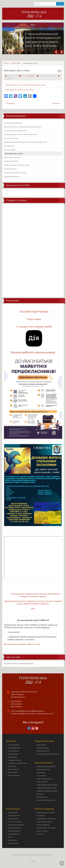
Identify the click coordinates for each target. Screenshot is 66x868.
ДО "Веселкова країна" (15, 828)
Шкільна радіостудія (14, 834)
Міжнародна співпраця (15, 760)
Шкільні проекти (13, 813)
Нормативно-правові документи (46, 813)
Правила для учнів (13, 843)
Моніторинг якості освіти (14, 154)
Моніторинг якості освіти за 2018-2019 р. (20, 90)
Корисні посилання (42, 831)
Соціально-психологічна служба (15, 173)
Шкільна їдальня (13, 772)
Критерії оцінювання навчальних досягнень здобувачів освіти (25, 142)
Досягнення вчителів (14, 816)
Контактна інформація (43, 825)
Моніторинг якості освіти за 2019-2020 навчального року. (26, 85)
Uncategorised (31, 76)
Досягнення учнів (13, 819)
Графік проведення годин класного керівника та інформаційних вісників (47, 789)
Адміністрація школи (43, 748)
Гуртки (10, 837)
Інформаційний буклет (14, 748)
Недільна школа (13, 840)
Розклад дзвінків (10, 150)
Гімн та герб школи (14, 751)
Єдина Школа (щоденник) (13, 123)
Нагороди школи (13, 757)
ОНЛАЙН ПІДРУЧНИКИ (34, 312)
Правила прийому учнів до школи (46, 819)
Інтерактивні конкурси (12, 176)
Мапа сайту (40, 834)
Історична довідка (13, 754)
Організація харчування (12, 157)
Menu (33, 25)
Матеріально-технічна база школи (18, 763)
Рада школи (40, 794)
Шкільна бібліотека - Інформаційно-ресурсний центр (22, 127)
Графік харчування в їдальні (45, 779)
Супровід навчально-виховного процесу (48, 754)
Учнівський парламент (15, 831)
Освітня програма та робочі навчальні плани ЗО (21, 134)
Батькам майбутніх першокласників (33, 352)
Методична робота (10, 169)
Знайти (60, 4)
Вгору (62, 863)
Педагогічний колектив (43, 751)
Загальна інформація (14, 745)
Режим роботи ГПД (11, 161)
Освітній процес (16, 63)
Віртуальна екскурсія (14, 775)
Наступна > (57, 103)
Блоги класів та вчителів (15, 822)
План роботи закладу (11, 138)
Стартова (6, 63)
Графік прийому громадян (44, 822)
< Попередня (10, 103)
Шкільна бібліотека (14, 769)
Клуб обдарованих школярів (16, 825)
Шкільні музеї (12, 766)
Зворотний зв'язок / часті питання (46, 828)
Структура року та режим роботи (15, 131)
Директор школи (41, 745)
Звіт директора (41, 816)
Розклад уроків (9, 146)
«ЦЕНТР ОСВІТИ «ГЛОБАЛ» (36, 604)
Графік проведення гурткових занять (17, 165)
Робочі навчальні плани (43, 770)
